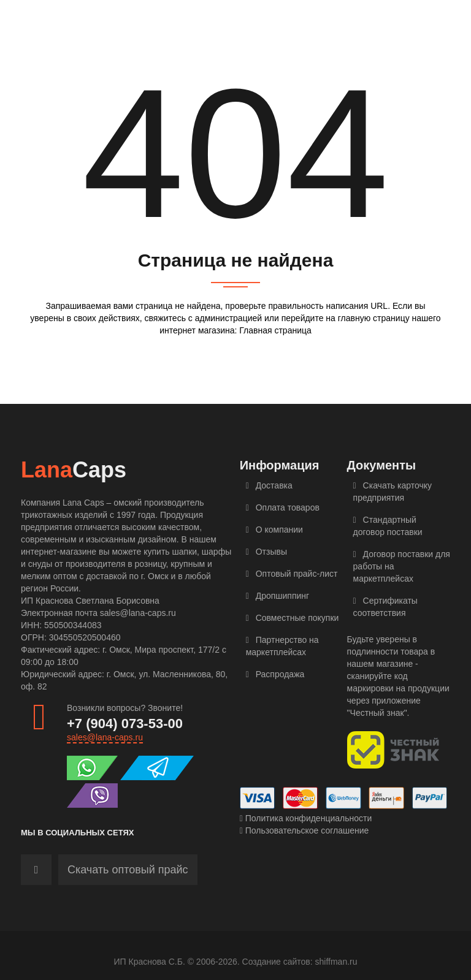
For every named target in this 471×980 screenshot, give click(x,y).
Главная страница (275, 330)
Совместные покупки (293, 618)
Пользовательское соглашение (304, 830)
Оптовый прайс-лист (292, 574)
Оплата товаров (283, 507)
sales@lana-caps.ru (105, 737)
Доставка (269, 485)
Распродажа (275, 674)
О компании (274, 530)
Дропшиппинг (278, 596)
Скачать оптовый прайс (128, 870)
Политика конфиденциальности (306, 818)
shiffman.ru (336, 962)
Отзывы (266, 552)
